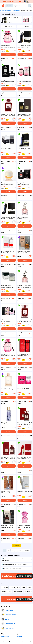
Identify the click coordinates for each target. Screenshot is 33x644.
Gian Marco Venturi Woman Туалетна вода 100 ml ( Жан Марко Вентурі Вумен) (7, 286)
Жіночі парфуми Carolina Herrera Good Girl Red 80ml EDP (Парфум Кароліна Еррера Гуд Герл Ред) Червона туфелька (25, 458)
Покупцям (20, 637)
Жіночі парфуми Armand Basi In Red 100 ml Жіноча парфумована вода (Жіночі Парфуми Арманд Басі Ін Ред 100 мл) (25, 355)
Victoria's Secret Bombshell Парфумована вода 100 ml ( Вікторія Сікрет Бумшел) (24, 81)
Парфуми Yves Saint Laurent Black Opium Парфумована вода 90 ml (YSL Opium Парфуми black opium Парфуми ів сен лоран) (24, 184)
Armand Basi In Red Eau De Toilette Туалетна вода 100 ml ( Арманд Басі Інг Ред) (8, 252)
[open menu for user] (30, 642)
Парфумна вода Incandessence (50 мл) (7, 184)
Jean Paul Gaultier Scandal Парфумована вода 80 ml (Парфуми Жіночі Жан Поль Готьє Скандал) (24, 286)
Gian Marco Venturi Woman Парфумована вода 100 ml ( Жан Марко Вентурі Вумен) (8, 149)
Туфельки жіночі (7, 591)
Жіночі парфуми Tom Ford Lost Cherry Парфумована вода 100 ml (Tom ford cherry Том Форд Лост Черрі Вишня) (8, 115)
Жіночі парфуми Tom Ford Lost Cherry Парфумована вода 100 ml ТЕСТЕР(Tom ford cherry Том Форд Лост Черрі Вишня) (25, 424)
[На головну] (3, 6)
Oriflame (12, 587)
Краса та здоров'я (7, 10)
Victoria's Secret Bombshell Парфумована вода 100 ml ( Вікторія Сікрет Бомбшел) (8, 46)
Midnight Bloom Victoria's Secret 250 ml (8, 424)
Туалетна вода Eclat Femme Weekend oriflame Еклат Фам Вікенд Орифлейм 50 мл (8, 389)
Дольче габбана (18, 591)
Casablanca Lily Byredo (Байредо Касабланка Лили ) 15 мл (7, 526)
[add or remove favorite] (14, 50)
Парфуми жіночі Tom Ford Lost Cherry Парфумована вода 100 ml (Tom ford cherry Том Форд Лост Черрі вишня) (8, 458)
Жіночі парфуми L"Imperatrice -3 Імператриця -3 (6, 492)
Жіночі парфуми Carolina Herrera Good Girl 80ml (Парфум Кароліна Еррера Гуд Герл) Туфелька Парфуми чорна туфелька (25, 149)
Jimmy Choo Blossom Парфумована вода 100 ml (24, 389)
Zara (18, 587)
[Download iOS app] (21, 576)
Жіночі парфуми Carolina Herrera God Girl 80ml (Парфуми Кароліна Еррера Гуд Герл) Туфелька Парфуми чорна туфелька (15, 18)
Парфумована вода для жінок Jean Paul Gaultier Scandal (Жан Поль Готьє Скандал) (24, 252)
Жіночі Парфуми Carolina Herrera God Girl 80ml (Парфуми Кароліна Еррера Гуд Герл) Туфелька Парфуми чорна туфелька (8, 218)
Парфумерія (17, 10)
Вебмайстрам (5, 637)
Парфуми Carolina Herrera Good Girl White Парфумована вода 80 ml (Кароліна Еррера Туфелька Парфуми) (25, 492)
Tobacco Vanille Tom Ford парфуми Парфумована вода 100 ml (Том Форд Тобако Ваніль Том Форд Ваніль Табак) (24, 115)
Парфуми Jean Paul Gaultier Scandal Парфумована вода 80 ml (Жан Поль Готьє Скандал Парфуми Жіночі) (24, 218)
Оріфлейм (5, 587)
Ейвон (24, 587)
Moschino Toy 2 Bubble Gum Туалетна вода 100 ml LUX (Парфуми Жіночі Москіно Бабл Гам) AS (24, 526)
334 (20, 550)
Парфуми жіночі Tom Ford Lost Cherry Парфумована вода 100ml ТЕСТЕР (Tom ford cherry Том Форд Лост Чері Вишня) (25, 321)
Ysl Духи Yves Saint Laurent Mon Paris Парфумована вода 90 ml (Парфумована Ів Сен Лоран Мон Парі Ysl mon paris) (8, 321)
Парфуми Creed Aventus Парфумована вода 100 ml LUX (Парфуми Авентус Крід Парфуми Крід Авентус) (8, 81)
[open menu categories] (10, 642)
